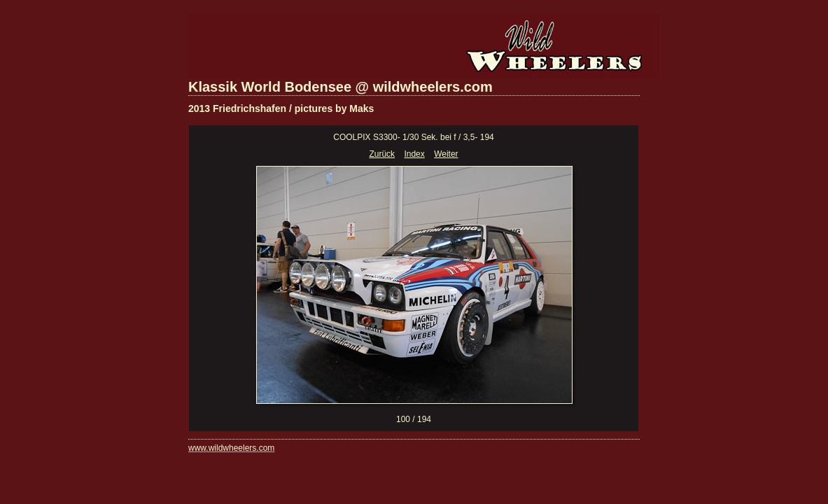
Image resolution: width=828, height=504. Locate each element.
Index (414, 154)
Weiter (446, 154)
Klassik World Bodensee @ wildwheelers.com (341, 87)
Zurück (382, 154)
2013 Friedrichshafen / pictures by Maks (281, 108)
